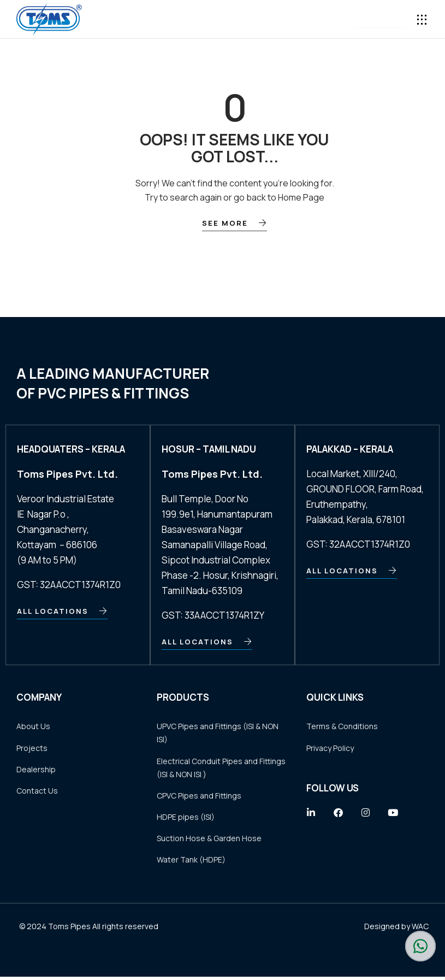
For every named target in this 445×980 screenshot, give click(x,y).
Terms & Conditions (342, 727)
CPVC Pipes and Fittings (199, 797)
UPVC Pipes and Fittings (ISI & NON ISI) (218, 733)
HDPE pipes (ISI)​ (186, 818)
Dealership (36, 770)
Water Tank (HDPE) (191, 862)
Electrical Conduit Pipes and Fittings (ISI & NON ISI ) (221, 768)
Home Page (301, 197)
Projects (32, 749)
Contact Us (37, 792)
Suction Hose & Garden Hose (209, 840)
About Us (33, 727)
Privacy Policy (330, 749)
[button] (380, 20)
